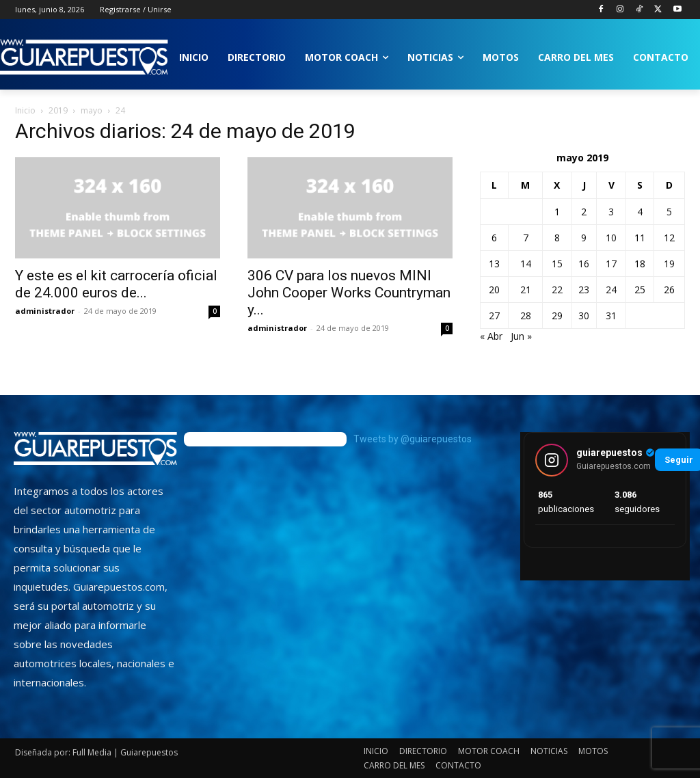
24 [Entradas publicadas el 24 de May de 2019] (611, 290)
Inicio (25, 110)
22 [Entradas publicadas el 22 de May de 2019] (557, 290)
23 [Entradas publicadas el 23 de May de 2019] (584, 290)
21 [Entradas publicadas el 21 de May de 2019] (526, 290)
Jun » (521, 336)
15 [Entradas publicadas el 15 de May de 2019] (557, 264)
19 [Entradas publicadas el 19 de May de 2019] (669, 264)
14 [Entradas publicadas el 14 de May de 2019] (526, 264)
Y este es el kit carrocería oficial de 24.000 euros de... (116, 284)
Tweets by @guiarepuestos (413, 439)
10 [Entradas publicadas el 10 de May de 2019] (611, 238)
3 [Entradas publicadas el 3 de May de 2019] (611, 212)
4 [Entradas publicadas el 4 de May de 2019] (640, 212)
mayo (92, 110)
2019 (58, 110)
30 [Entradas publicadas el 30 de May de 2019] (584, 316)
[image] (95, 448)
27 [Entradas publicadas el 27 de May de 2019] (494, 316)
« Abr (491, 336)
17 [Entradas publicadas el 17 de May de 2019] (611, 264)
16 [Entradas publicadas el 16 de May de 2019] (584, 264)
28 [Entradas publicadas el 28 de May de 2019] (526, 316)
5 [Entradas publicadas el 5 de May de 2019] (669, 212)
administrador (45, 311)
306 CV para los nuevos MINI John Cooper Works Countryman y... (349, 293)
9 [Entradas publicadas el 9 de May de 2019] (584, 238)
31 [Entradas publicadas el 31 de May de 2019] (611, 316)
